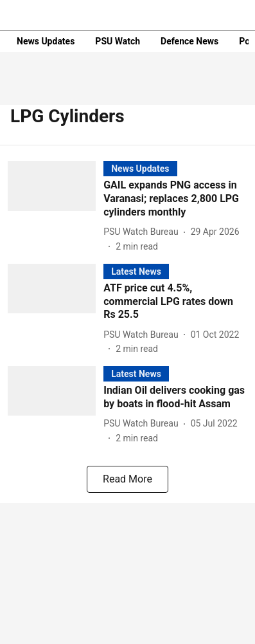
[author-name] (143, 232)
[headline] (175, 199)
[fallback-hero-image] (56, 207)
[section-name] (140, 168)
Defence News (189, 41)
